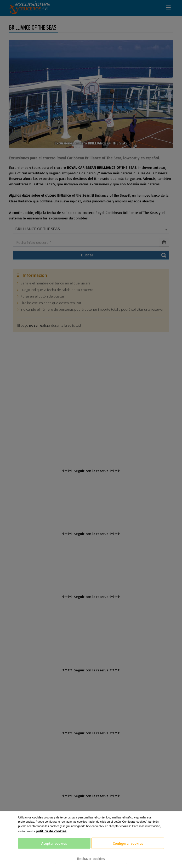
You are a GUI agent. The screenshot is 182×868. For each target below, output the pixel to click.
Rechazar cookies (91, 858)
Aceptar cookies (54, 843)
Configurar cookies (128, 843)
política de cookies (51, 831)
